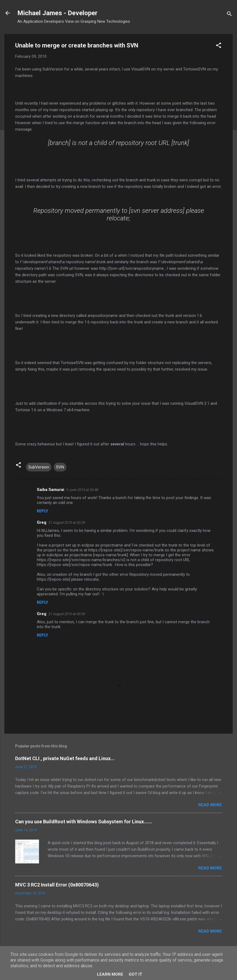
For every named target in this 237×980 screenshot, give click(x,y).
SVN (60, 467)
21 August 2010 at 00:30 (67, 614)
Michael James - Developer (57, 13)
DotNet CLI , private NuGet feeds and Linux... (65, 758)
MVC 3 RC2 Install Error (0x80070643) (57, 885)
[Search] (229, 15)
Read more (210, 805)
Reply (42, 511)
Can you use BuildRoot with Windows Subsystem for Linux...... (84, 822)
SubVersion (39, 467)
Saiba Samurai (51, 490)
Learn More (110, 974)
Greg (42, 522)
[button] (219, 46)
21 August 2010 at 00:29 (67, 523)
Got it (135, 974)
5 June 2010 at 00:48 (82, 490)
